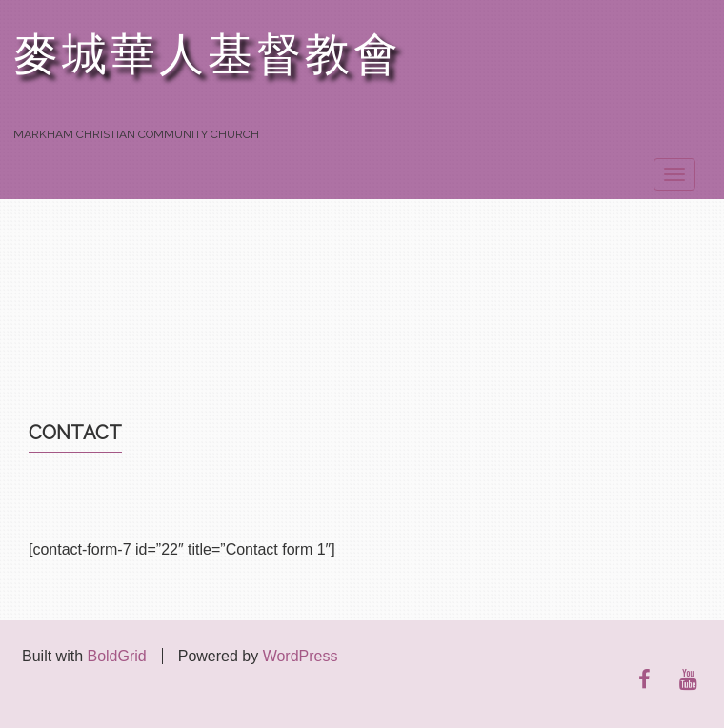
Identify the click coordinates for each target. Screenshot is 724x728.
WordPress (301, 656)
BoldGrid (116, 656)
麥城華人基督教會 (208, 55)
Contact (75, 433)
